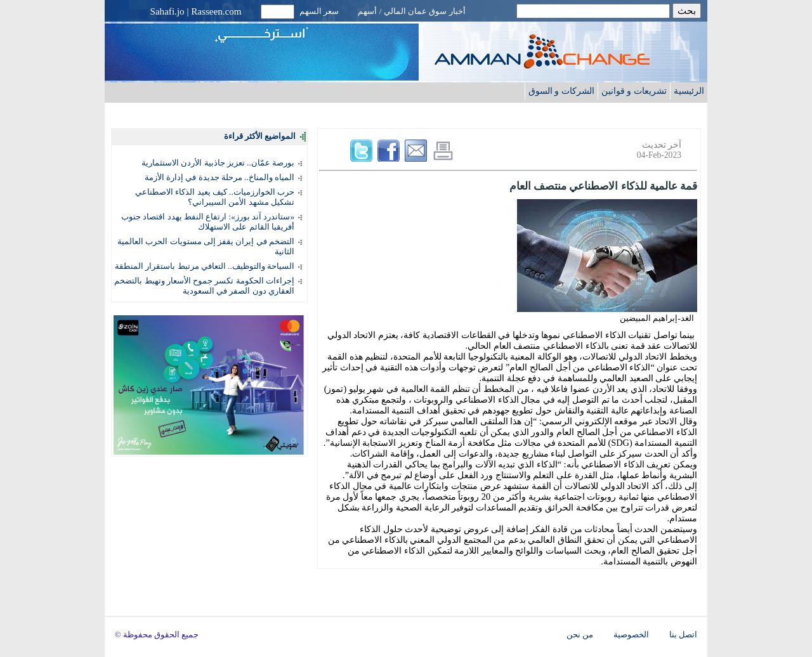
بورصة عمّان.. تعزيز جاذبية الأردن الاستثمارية (218, 163)
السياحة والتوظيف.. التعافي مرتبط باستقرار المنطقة (205, 266)
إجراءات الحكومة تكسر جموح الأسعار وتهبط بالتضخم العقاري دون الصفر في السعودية (204, 286)
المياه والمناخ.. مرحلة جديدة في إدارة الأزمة (219, 177)
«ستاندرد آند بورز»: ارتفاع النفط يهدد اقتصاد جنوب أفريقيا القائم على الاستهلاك (208, 222)
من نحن (580, 635)
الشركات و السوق (561, 91)
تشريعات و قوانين (634, 91)
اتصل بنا (683, 635)
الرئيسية (689, 91)
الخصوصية (631, 635)
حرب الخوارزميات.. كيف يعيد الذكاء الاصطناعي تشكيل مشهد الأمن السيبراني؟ (215, 197)
